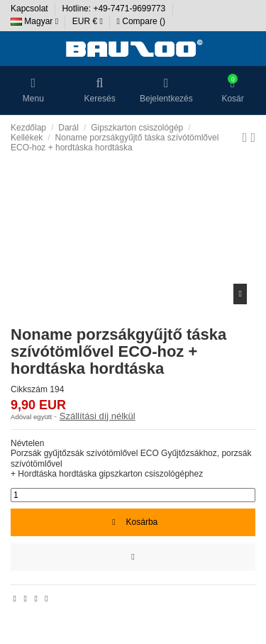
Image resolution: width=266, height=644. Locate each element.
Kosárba (133, 522)
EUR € (88, 21)
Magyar (34, 21)
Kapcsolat (31, 9)
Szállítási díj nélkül (98, 416)
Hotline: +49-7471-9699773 (115, 9)
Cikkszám (29, 389)
